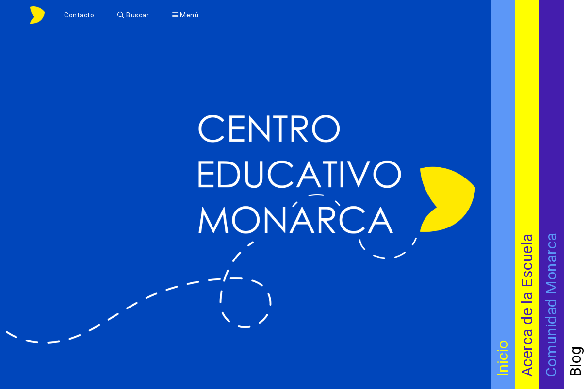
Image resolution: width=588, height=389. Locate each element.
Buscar (133, 15)
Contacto (79, 15)
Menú (185, 15)
